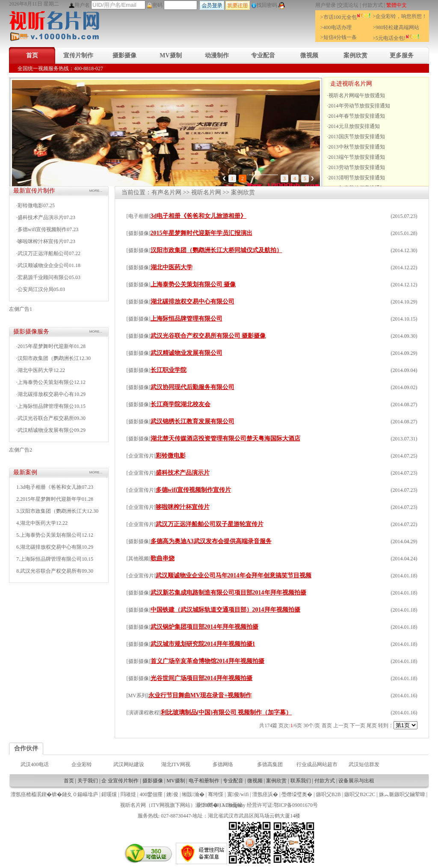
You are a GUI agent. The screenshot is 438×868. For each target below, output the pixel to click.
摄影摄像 (124, 55)
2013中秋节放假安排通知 (357, 147)
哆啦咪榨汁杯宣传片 (41, 241)
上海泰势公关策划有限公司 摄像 (193, 284)
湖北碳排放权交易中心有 (46, 394)
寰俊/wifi (238, 794)
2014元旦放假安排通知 (354, 126)
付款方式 (373, 5)
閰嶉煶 (128, 794)
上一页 (341, 725)
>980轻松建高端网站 (396, 27)
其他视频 (139, 559)
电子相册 (139, 216)
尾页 (372, 725)
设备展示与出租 (356, 781)
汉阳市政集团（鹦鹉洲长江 (48, 358)
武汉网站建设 (129, 764)
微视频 (309, 55)
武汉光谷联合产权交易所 (46, 418)
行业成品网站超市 (317, 764)
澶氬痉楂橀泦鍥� (31, 794)
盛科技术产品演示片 (41, 217)
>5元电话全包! (396, 38)
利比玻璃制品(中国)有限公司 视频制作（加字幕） (226, 712)
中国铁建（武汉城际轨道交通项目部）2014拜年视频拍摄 (225, 610)
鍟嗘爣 (109, 794)
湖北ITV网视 (176, 764)
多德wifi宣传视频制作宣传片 (194, 490)
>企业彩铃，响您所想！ (400, 16)
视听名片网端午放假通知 (357, 95)
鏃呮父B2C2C (360, 794)
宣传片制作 (78, 55)
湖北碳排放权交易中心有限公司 (192, 302)
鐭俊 (172, 794)
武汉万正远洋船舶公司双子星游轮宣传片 (210, 524)
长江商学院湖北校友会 (181, 404)
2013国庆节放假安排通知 (357, 137)
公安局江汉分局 (36, 289)
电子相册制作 (204, 781)
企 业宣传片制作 (120, 781)
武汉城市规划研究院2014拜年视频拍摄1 (203, 644)
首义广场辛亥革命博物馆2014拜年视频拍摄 (207, 661)
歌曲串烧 (163, 558)
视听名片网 (206, 192)
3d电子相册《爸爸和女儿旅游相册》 (199, 216)
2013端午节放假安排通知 (357, 157)
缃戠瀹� (193, 794)
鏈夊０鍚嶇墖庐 (80, 794)
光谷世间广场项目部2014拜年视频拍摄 (201, 678)
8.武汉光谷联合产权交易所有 (49, 571)
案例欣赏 (355, 55)
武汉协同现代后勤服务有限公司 (192, 387)
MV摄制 (170, 55)
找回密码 (264, 5)
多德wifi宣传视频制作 (42, 229)
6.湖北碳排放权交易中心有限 (49, 547)
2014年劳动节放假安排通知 (359, 106)
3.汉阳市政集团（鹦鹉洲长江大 (52, 511)
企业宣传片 (141, 456)
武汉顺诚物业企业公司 (43, 265)
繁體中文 (397, 5)
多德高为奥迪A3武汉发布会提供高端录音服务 (211, 541)
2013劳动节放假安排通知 (357, 167)
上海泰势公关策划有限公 (46, 382)
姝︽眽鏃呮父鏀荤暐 (402, 794)
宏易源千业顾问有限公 (43, 277)
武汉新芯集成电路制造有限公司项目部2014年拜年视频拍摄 (228, 593)
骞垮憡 (216, 794)
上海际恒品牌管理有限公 (46, 406)
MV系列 (138, 696)
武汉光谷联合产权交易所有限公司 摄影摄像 (208, 336)
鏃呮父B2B (328, 794)
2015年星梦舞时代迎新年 (46, 346)
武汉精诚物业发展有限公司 (186, 353)
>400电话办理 (336, 27)
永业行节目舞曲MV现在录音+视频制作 (200, 695)
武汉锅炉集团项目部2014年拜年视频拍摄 (204, 627)
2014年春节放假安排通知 (357, 116)
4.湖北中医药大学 (36, 523)
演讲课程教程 (144, 713)
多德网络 (223, 764)
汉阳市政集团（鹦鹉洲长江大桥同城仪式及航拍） (216, 250)
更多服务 (402, 55)
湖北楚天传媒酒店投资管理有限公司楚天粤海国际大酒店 (225, 438)
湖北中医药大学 (36, 370)
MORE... (96, 191)
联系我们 (301, 781)
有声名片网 (166, 192)
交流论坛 (348, 5)
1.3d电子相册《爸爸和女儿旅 (49, 487)
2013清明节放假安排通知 (357, 178)
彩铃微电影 (30, 205)
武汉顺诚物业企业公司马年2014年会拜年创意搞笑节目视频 (234, 575)
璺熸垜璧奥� (297, 794)
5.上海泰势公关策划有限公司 (49, 535)
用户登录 (326, 5)
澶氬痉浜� (265, 794)
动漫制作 (217, 55)
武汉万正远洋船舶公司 (43, 253)
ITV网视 (160, 805)
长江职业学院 (169, 370)
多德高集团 (270, 764)
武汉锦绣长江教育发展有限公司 (192, 421)
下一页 (358, 725)
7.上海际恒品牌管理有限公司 (49, 559)
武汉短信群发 (364, 764)
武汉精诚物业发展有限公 (46, 430)
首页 (32, 55)
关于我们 (88, 781)
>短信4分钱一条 (339, 37)
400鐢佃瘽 (151, 794)
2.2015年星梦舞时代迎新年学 (49, 499)
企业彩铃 (82, 764)
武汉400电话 (35, 764)
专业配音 (263, 55)
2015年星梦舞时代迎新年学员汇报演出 (201, 233)
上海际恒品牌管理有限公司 (186, 319)
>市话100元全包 (346, 17)
